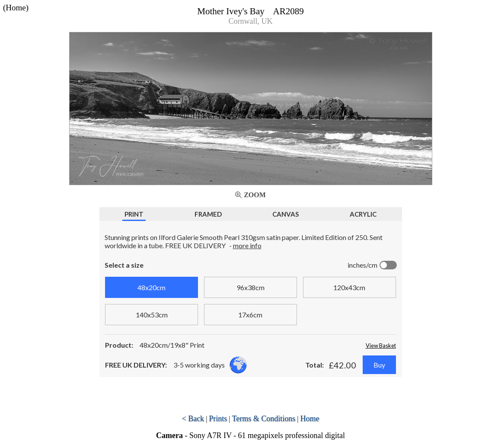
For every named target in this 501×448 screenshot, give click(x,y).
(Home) (16, 8)
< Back (193, 419)
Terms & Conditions (264, 419)
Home (310, 419)
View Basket (381, 346)
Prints (218, 419)
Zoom (255, 195)
